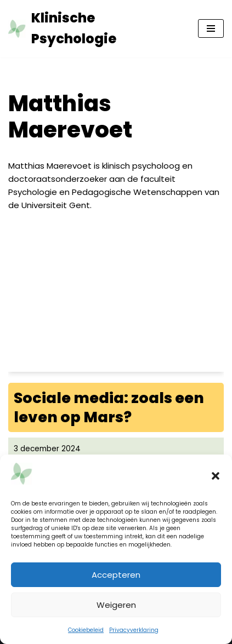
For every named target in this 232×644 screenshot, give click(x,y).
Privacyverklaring (134, 630)
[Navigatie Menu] (211, 28)
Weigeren (116, 605)
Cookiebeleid (86, 630)
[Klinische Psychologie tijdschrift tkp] (95, 29)
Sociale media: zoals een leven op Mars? (109, 407)
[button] (216, 476)
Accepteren (116, 575)
